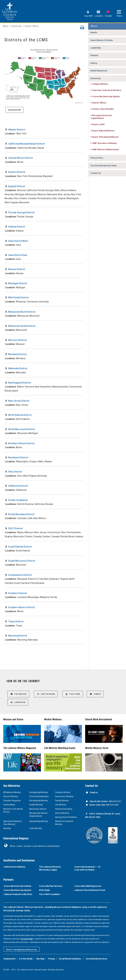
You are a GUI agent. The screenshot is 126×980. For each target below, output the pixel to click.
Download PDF (15, 110)
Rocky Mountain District (21, 514)
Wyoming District (18, 636)
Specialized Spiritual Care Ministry (12, 823)
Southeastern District (20, 575)
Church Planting (10, 796)
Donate (109, 16)
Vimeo (95, 694)
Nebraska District (18, 368)
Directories (17, 26)
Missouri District (17, 340)
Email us (94, 793)
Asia (20, 846)
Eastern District (17, 172)
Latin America (39, 846)
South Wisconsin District (22, 561)
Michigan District (18, 283)
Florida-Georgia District (21, 212)
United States (53, 846)
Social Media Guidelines (70, 959)
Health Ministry (36, 805)
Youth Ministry (36, 828)
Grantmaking (9, 805)
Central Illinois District (21, 158)
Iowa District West (18, 241)
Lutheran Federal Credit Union (18, 894)
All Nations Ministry (12, 792)
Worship (7, 828)
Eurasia (28, 846)
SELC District (15, 528)
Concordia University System (17, 890)
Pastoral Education (64, 809)
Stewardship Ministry (39, 821)
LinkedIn (18, 702)
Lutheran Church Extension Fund (90, 890)
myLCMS (88, 16)
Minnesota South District (22, 326)
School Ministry (62, 813)
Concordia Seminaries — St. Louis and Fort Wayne (88, 868)
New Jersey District (19, 401)
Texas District (16, 621)
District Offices (32, 26)
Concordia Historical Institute (17, 886)
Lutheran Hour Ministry (14, 867)
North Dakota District (20, 415)
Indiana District (17, 227)
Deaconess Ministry (64, 796)
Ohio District (15, 472)
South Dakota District (20, 547)
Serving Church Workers (66, 817)
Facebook (18, 694)
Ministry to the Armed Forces (13, 810)
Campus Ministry (63, 792)
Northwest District (18, 458)
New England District (20, 383)
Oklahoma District (18, 486)
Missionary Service (38, 809)
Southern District (18, 593)
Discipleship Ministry (39, 792)
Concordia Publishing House (88, 886)
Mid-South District (18, 298)
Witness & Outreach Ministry (64, 823)
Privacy (52, 959)
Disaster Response (12, 801)
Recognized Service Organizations (38, 815)
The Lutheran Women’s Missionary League (50, 868)
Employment (10, 959)
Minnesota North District (22, 312)
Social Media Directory (96, 959)
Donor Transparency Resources (22, 949)
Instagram (46, 694)
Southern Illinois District (21, 607)
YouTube (73, 694)
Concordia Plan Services (51, 886)
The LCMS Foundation (50, 894)
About (6, 26)
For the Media (26, 959)
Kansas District (17, 269)
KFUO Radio (45, 890)
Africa (13, 846)
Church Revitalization (39, 796)
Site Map (40, 959)
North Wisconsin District (22, 429)
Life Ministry (61, 805)
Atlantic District (17, 130)
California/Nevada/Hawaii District (26, 144)
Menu (119, 16)
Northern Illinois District (21, 443)
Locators (99, 16)
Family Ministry (62, 801)
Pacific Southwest (18, 500)
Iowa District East (18, 255)
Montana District (17, 354)
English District (17, 186)
